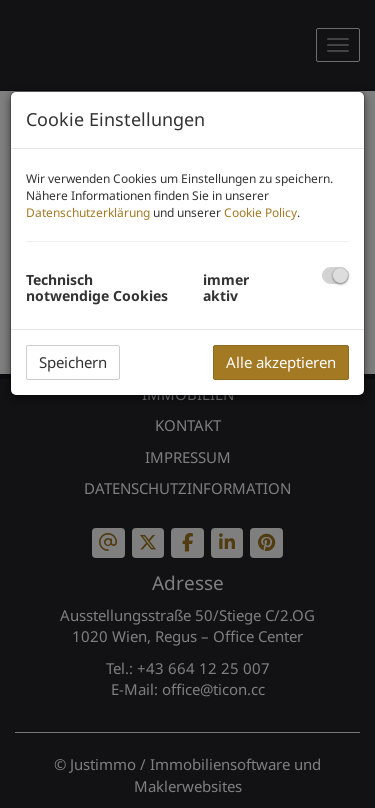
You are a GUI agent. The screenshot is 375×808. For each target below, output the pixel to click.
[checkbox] (335, 275)
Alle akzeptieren (281, 362)
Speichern (73, 362)
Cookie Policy (260, 212)
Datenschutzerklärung (88, 212)
